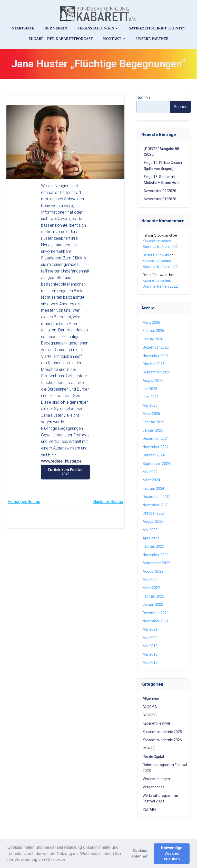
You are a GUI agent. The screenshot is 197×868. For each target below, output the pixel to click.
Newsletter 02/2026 (160, 191)
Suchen (143, 97)
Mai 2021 (150, 629)
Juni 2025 (151, 397)
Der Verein (56, 28)
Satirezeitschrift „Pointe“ (157, 28)
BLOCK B (150, 715)
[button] (70, 860)
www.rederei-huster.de (61, 461)
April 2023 (151, 538)
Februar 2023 (153, 546)
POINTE (149, 748)
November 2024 (156, 447)
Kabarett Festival (156, 723)
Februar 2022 (153, 596)
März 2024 (151, 480)
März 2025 (151, 414)
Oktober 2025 (154, 364)
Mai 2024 (150, 472)
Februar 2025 (153, 422)
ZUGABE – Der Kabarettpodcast (61, 39)
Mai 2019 (150, 646)
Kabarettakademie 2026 (162, 740)
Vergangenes (154, 787)
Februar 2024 (153, 488)
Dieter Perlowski (156, 255)
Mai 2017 (150, 663)
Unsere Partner (152, 39)
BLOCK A (150, 707)
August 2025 (153, 381)
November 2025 (156, 356)
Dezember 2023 (156, 497)
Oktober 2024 (154, 455)
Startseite (23, 28)
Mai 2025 (150, 405)
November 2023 (156, 505)
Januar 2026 (153, 339)
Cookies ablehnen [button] (140, 854)
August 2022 (153, 571)
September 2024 (156, 464)
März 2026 (151, 322)
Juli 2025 (150, 389)
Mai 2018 (150, 654)
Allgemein (151, 698)
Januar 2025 (153, 430)
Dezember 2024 (156, 438)
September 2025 (156, 372)
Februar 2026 (153, 331)
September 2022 (156, 563)
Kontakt (115, 39)
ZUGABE (150, 810)
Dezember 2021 (156, 613)
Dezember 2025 (156, 347)
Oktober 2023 (154, 513)
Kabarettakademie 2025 (162, 732)
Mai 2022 (150, 580)
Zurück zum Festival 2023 (66, 472)
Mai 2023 (150, 530)
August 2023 (153, 521)
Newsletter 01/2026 (160, 199)
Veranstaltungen (98, 28)
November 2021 (156, 621)
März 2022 (151, 588)
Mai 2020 (150, 638)
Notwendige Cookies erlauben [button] (172, 853)
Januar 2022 (153, 604)
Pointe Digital (153, 757)
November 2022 (156, 555)
